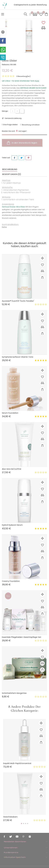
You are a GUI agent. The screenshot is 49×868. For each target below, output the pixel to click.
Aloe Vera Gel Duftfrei (12, 469)
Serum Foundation (10, 413)
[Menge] (13, 111)
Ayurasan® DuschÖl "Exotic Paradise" (18, 301)
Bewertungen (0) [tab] (12, 174)
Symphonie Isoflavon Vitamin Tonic (18, 357)
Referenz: (6, 65)
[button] (22, 823)
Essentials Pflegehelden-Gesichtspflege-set (22, 637)
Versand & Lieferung (13, 118)
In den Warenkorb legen (22, 143)
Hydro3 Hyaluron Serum (12, 525)
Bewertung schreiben (31, 125)
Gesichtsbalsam (10, 817)
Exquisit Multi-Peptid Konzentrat (17, 763)
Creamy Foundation (11, 581)
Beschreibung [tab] (10, 169)
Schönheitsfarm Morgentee (14, 693)
